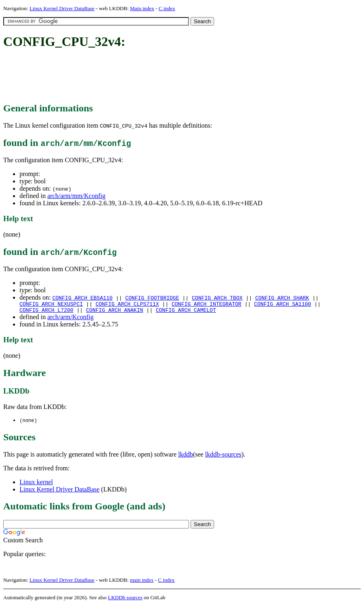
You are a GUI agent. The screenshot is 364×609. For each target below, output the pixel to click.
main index (142, 583)
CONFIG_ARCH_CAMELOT (186, 312)
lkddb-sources (223, 457)
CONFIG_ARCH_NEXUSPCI (51, 305)
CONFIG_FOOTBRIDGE (152, 298)
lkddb (186, 457)
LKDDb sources (125, 600)
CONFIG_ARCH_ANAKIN (115, 312)
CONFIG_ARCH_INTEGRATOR (206, 305)
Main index (142, 8)
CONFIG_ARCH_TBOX (217, 298)
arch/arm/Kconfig (70, 319)
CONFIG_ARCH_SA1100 (282, 305)
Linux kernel (36, 485)
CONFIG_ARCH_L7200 (47, 312)
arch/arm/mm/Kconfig (76, 196)
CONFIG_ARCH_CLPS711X (127, 305)
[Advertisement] (151, 76)
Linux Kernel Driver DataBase (62, 8)
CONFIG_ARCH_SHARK (282, 298)
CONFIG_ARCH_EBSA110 (82, 298)
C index (167, 8)
